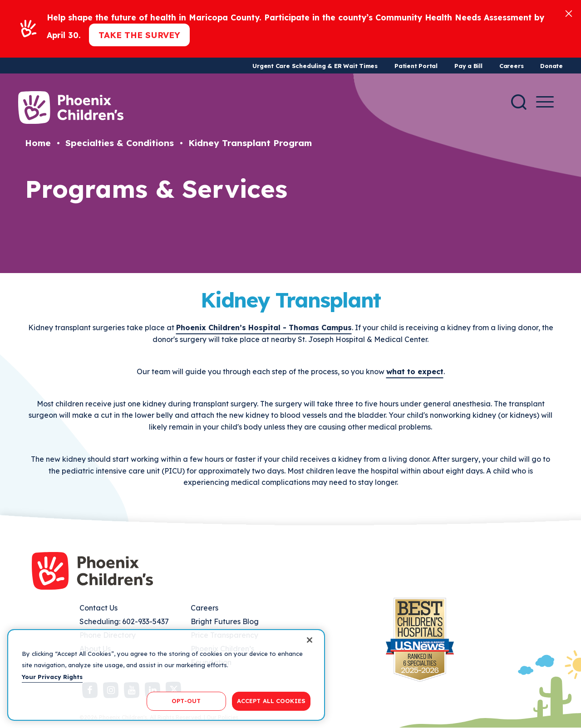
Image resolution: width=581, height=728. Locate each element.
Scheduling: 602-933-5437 (124, 621)
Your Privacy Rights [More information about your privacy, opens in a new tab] (52, 677)
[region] (166, 675)
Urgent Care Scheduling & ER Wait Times (315, 66)
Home (38, 143)
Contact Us (98, 608)
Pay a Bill (468, 66)
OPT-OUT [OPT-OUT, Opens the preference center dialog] (186, 701)
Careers (511, 66)
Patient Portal (416, 66)
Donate (551, 66)
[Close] (569, 13)
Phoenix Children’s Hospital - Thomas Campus (264, 327)
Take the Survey (139, 35)
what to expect (415, 371)
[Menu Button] (545, 102)
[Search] (519, 102)
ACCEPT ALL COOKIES (271, 701)
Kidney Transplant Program (250, 143)
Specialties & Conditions (120, 143)
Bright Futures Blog (225, 621)
